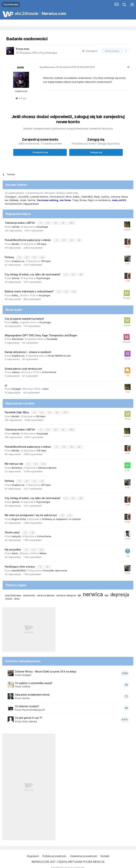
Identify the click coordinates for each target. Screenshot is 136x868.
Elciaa (83, 200)
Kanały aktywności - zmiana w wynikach (28, 350)
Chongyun (11, 197)
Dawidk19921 (19, 564)
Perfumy (10, 256)
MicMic (16, 243)
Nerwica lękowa (47, 464)
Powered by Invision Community (68, 862)
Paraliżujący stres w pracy (20, 561)
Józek (23, 200)
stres (17, 592)
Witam (43, 548)
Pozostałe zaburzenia (55, 564)
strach (9, 592)
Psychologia (43, 277)
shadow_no (18, 260)
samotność (29, 589)
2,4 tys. (21, 98)
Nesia (125, 197)
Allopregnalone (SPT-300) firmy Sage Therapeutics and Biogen (41, 333)
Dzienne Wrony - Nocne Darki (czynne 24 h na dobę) (46, 665)
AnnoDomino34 (13, 204)
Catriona (115, 197)
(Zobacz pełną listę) (67, 193)
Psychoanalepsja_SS (33, 703)
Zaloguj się (96, 152)
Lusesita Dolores (39, 197)
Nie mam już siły (14, 460)
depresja (120, 588)
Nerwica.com (54, 13)
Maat (97, 197)
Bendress (17, 464)
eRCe (69, 197)
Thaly (75, 200)
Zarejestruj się (40, 152)
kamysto (16, 531)
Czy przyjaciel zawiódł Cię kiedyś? (25, 317)
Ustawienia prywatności (83, 850)
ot (6, 383)
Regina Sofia (19, 514)
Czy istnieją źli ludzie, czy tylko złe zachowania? (33, 273)
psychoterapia (13, 589)
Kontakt (105, 850)
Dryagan (16, 387)
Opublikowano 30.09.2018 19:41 (66, 67)
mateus (16, 370)
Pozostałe (52, 337)
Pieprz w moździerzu (99, 200)
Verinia (31, 200)
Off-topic (42, 243)
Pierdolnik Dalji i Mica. (17, 410)
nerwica (93, 588)
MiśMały (14, 200)
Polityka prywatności (54, 850)
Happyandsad (31, 204)
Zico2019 (23, 197)
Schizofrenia (49, 370)
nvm (26, 49)
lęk (79, 589)
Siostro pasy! (13, 527)
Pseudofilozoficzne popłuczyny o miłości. (28, 240)
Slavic (15, 548)
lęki (107, 589)
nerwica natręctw (66, 589)
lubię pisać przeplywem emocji (32, 689)
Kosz (46, 387)
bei (6, 200)
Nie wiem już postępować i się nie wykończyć (31, 511)
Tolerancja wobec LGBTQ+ (20, 223)
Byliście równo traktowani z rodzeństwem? (30, 290)
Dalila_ (76, 197)
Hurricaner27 (57, 197)
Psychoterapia (49, 53)
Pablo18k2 (87, 197)
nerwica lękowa (46, 589)
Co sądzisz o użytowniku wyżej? (34, 677)
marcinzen (18, 337)
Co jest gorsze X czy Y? (29, 712)
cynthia (105, 197)
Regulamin (33, 850)
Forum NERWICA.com (59, 354)
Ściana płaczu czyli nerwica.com (23, 367)
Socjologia (42, 226)
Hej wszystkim (13, 544)
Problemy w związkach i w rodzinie (61, 514)
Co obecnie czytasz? (27, 700)
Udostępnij (90, 51)
